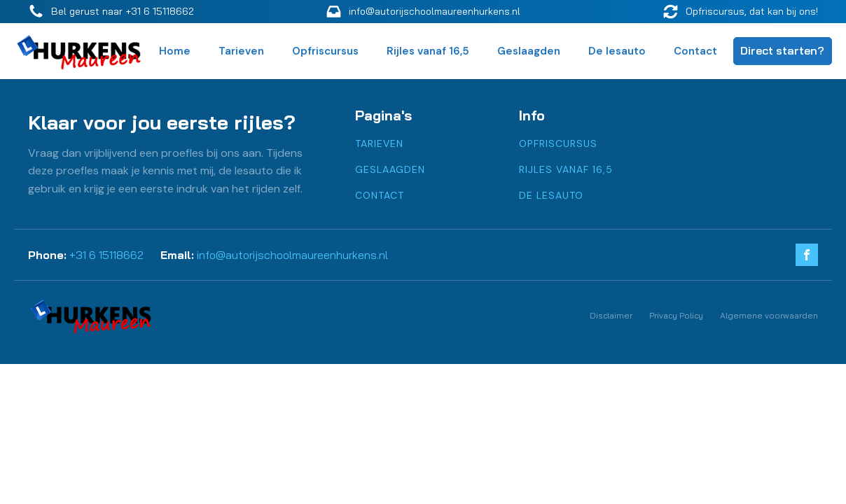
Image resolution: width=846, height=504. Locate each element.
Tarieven (241, 51)
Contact (695, 51)
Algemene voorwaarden (769, 315)
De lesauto (617, 51)
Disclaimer (611, 315)
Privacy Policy (676, 315)
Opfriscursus (325, 51)
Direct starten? (782, 50)
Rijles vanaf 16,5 (428, 51)
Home (175, 51)
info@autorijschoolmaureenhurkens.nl (292, 255)
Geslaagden (529, 51)
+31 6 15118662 (106, 255)
